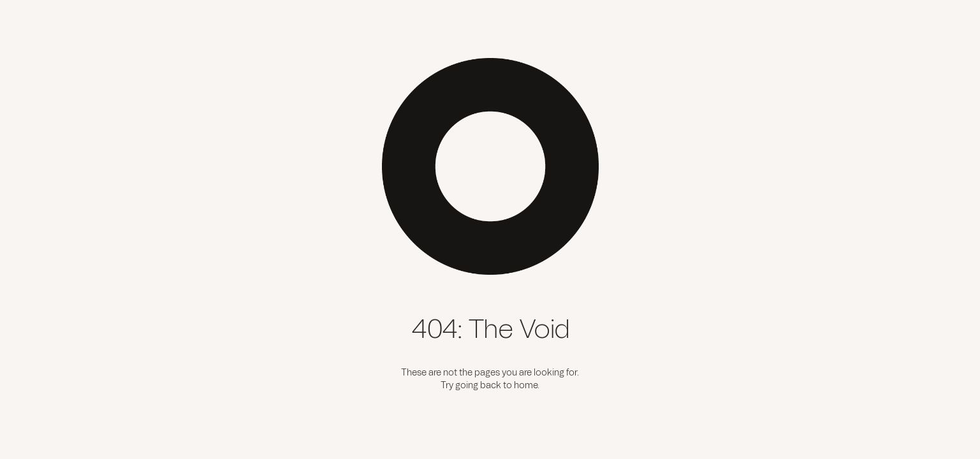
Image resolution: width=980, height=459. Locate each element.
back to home (509, 386)
